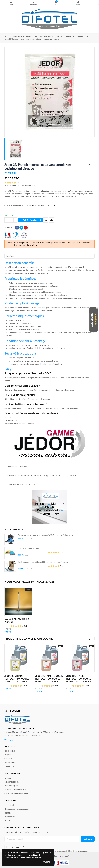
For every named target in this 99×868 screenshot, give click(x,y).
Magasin (8, 755)
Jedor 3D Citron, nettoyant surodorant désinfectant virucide (18, 679)
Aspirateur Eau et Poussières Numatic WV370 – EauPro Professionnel (46, 535)
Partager (17, 228)
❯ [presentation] (93, 639)
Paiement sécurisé (11, 782)
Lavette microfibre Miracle (28, 548)
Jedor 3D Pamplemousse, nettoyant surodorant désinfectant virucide (49, 679)
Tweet (21, 228)
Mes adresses (10, 817)
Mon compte (78, 2)
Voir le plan (9, 740)
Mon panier (9, 821)
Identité (7, 813)
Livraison (8, 778)
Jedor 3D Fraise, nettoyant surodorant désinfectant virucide (80, 679)
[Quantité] (11, 220)
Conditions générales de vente (16, 793)
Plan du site (9, 766)
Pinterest (26, 228)
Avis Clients (92, 320)
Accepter (47, 862)
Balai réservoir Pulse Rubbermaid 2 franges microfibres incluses (43, 562)
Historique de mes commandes (17, 809)
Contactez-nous (11, 759)
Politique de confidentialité (15, 790)
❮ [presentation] (89, 639)
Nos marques (10, 762)
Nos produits (11, 2)
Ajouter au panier (30, 220)
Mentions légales (11, 786)
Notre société (10, 751)
